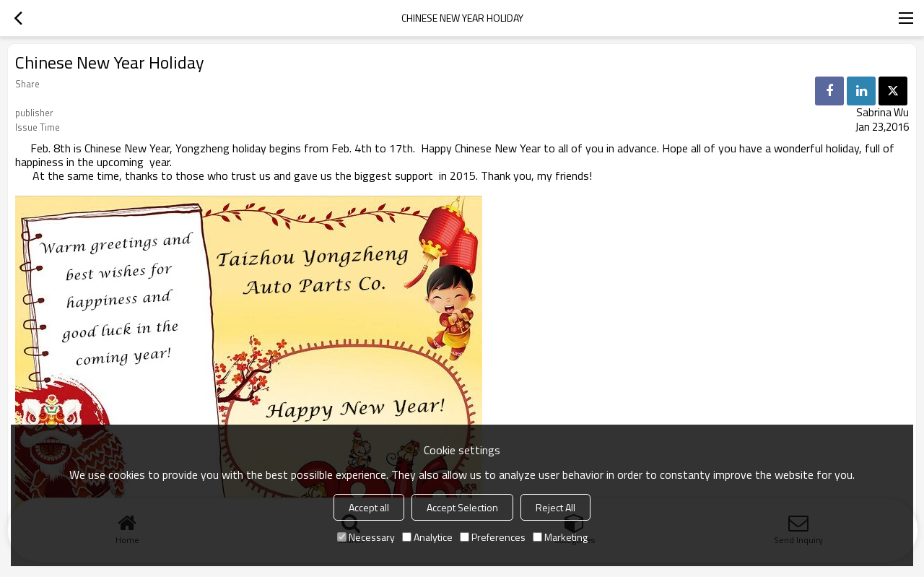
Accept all (369, 507)
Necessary (366, 537)
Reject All (555, 507)
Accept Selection (462, 507)
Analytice (427, 537)
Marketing (560, 537)
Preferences (493, 537)
